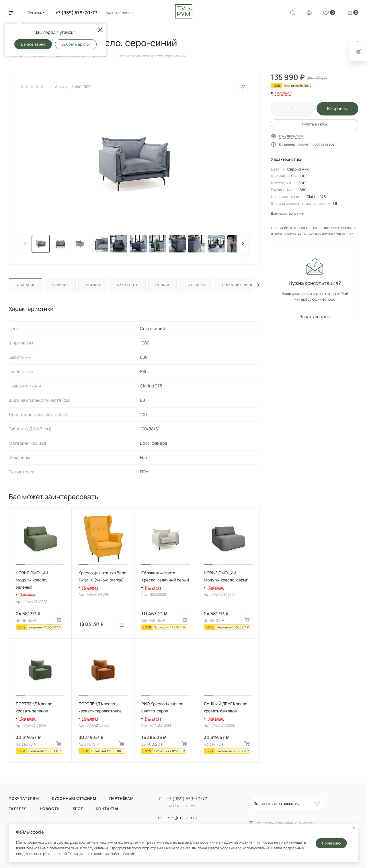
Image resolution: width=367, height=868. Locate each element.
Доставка (196, 285)
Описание (25, 285)
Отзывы (93, 285)
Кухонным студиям (74, 798)
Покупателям (24, 798)
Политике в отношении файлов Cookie (101, 854)
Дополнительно (238, 285)
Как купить (128, 285)
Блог (78, 809)
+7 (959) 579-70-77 (76, 13)
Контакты (107, 809)
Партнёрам (121, 798)
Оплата (162, 285)
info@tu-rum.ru (182, 818)
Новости (50, 809)
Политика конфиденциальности (286, 823)
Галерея (18, 809)
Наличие (60, 285)
